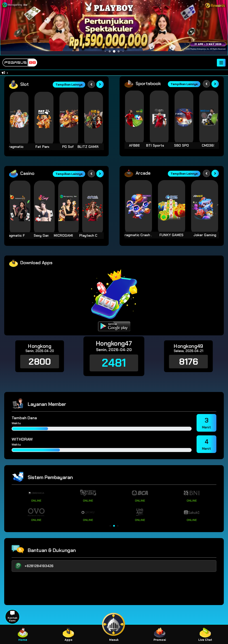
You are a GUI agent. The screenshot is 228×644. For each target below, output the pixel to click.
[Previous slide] (91, 84)
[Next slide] (100, 84)
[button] (110, 526)
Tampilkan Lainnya (69, 85)
